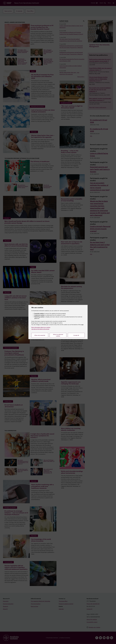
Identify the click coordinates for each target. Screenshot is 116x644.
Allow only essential (40, 335)
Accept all (76, 335)
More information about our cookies (41, 327)
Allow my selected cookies (58, 335)
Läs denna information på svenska (40, 329)
